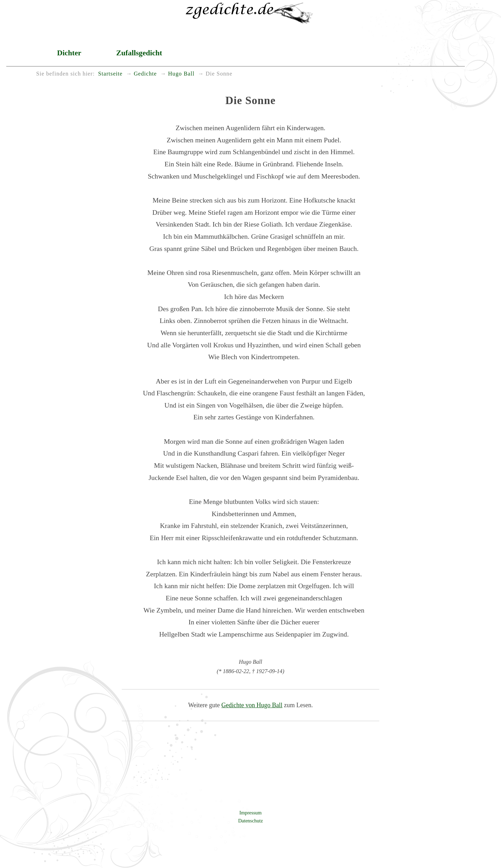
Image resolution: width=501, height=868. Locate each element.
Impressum (250, 813)
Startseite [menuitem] (110, 74)
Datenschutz (250, 821)
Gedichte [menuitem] (145, 74)
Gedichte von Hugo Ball (252, 705)
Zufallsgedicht (139, 53)
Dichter (69, 53)
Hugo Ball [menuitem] (181, 74)
